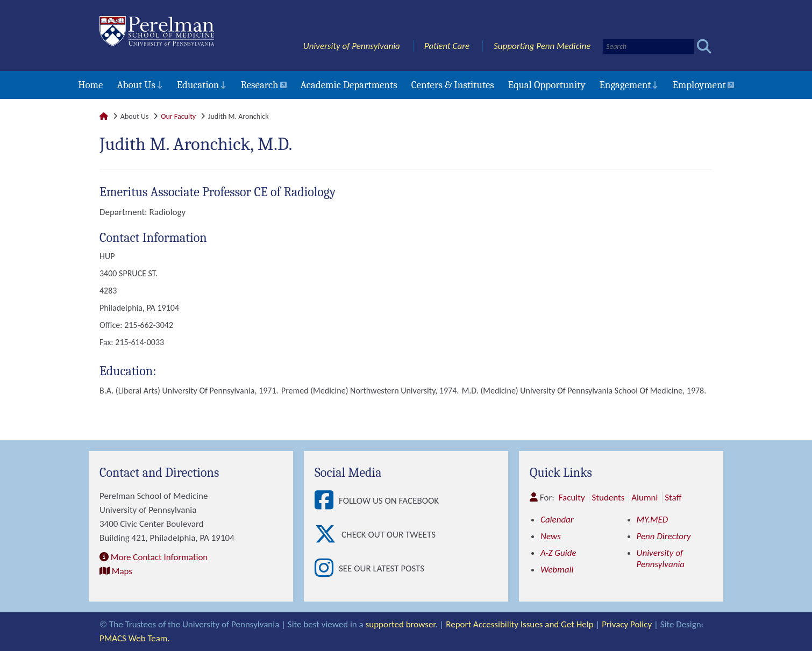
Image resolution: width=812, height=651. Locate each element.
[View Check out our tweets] (328, 535)
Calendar (557, 520)
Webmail (557, 570)
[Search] (649, 46)
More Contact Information (159, 557)
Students (608, 498)
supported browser (401, 624)
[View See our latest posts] (327, 568)
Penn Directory (664, 536)
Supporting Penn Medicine (542, 46)
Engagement (625, 85)
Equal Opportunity (547, 85)
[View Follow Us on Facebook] (327, 501)
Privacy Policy (627, 624)
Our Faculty (178, 116)
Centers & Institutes (453, 85)
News (551, 536)
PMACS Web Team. (135, 638)
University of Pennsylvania (352, 46)
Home (90, 85)
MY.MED (653, 520)
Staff (673, 498)
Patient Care (447, 46)
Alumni (644, 498)
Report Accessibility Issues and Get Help (519, 624)
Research (259, 85)
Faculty (572, 498)
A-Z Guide (558, 553)
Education (198, 85)
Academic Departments (349, 85)
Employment (699, 85)
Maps (122, 571)
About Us (136, 85)
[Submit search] (704, 46)
